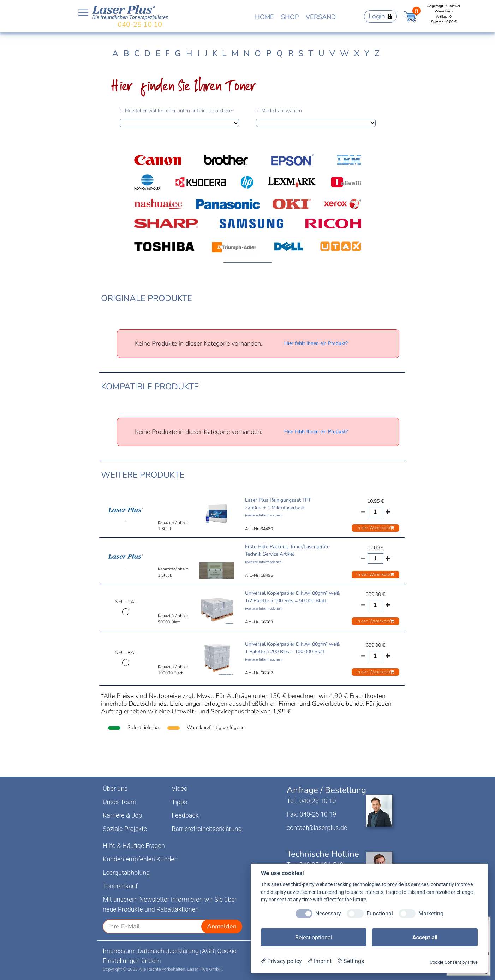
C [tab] (137, 53)
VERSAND (321, 17)
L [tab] (224, 53)
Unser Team (120, 802)
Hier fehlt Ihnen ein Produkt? (316, 343)
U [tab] (321, 53)
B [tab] (126, 53)
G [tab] (178, 53)
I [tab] (198, 53)
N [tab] (247, 53)
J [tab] (206, 53)
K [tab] (215, 53)
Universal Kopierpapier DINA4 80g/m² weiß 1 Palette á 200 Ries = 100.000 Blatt (293, 651)
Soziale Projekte (125, 829)
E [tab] (158, 53)
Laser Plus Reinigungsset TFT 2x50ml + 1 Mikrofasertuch (278, 507)
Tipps (179, 802)
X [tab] (357, 53)
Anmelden (222, 926)
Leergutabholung (126, 873)
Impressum (119, 951)
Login (380, 16)
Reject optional (314, 937)
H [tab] (189, 53)
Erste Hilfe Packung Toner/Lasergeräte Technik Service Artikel (287, 554)
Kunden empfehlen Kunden (140, 859)
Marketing (431, 913)
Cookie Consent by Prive (454, 962)
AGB (208, 951)
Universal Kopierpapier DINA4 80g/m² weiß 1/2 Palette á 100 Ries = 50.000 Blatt (293, 600)
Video (180, 788)
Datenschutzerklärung (168, 951)
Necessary (328, 913)
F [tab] (168, 53)
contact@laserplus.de (317, 828)
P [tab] (269, 53)
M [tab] (235, 53)
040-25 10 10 (140, 25)
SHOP (290, 17)
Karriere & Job (122, 815)
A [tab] (115, 53)
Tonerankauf (120, 886)
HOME (264, 17)
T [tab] (311, 53)
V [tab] (332, 53)
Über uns (115, 788)
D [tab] (147, 53)
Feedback (185, 815)
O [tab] (258, 53)
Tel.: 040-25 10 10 (311, 801)
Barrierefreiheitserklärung (207, 829)
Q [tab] (280, 53)
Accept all (425, 937)
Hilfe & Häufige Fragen (134, 846)
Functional (380, 913)
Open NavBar (83, 13)
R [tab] (291, 53)
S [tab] (301, 53)
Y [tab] (367, 53)
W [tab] (344, 53)
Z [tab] (377, 53)
